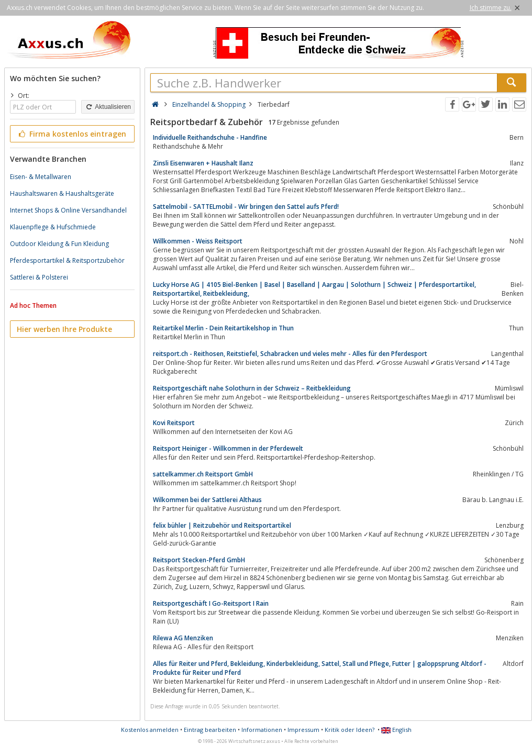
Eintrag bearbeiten (210, 730)
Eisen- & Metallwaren (41, 177)
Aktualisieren (108, 107)
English (396, 730)
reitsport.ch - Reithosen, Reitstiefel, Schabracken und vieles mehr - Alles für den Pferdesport (290, 354)
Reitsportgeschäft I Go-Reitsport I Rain (211, 603)
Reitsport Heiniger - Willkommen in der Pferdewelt (228, 448)
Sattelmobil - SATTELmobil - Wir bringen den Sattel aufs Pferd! (246, 207)
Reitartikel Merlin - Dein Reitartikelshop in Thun (223, 328)
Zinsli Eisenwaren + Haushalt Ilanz (203, 163)
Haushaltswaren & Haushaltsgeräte (62, 193)
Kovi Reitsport (174, 423)
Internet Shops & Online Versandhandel (68, 210)
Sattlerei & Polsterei (39, 277)
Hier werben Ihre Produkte (64, 329)
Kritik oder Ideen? (350, 730)
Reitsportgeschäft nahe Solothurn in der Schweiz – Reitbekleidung (252, 388)
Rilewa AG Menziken (183, 638)
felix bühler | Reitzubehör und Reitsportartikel (222, 525)
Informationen (262, 730)
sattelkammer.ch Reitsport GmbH (203, 474)
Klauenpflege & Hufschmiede (53, 227)
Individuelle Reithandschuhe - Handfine (210, 137)
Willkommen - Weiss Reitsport (198, 241)
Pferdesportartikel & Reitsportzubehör (67, 260)
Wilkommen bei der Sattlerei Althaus (207, 500)
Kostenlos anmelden (150, 730)
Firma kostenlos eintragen (71, 134)
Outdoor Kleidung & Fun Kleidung (59, 244)
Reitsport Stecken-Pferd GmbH (199, 560)
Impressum (303, 730)
